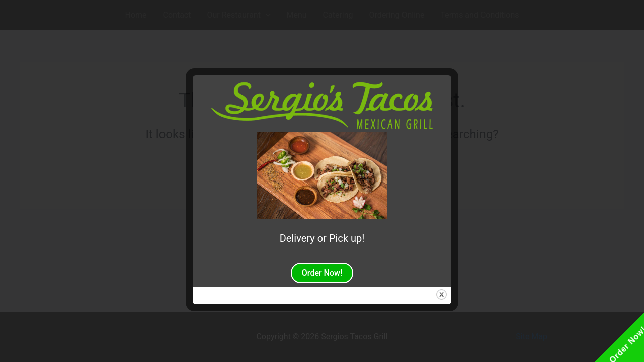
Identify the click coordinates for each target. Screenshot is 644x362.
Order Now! (322, 273)
